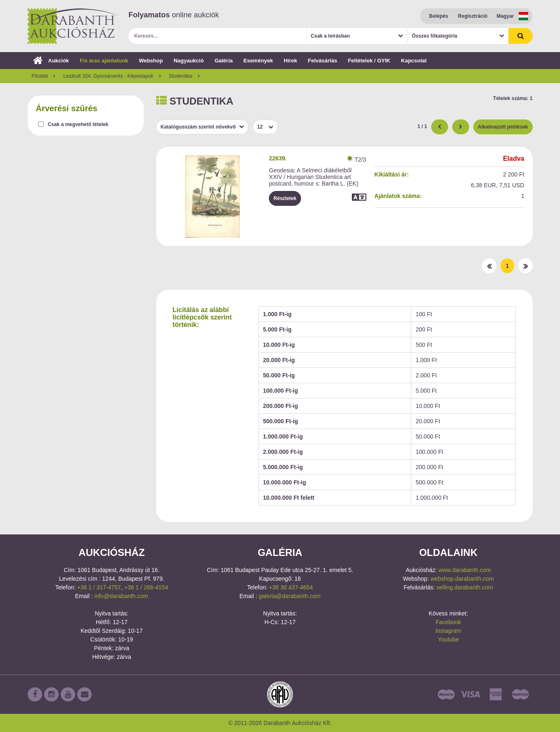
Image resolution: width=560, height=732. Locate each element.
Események (258, 61)
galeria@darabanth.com (289, 596)
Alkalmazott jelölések (503, 127)
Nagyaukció (189, 61)
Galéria (223, 61)
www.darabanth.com (465, 570)
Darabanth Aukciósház (73, 26)
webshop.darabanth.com (462, 579)
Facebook (448, 622)
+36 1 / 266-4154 (146, 587)
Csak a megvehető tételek (78, 124)
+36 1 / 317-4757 (99, 587)
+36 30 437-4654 (291, 587)
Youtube (448, 639)
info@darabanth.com (121, 596)
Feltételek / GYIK (369, 61)
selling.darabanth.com (465, 587)
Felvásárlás (323, 61)
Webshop (151, 61)
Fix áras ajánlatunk (104, 61)
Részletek (285, 198)
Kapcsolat (414, 61)
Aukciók (51, 61)
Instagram (448, 631)
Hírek (291, 61)
